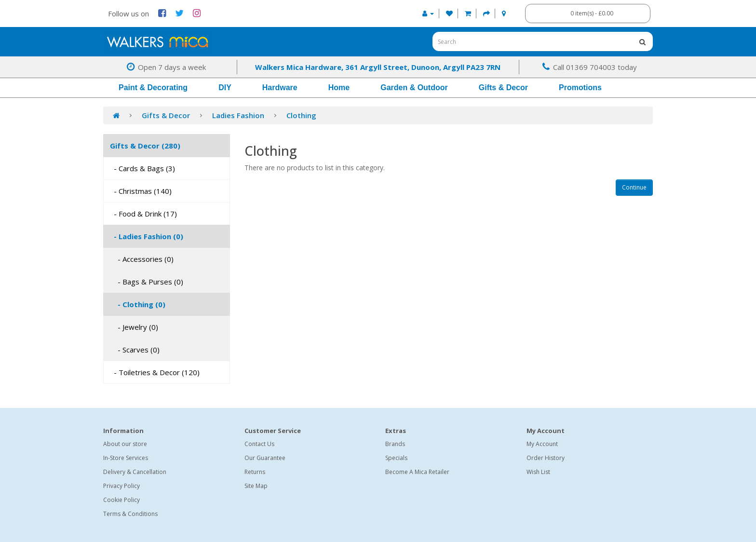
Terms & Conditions (130, 514)
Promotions (580, 88)
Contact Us (259, 444)
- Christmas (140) (141, 191)
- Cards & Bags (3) (142, 168)
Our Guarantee (265, 458)
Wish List (538, 472)
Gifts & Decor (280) (145, 146)
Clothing (301, 115)
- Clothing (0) (138, 304)
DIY (225, 88)
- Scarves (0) (135, 350)
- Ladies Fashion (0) (147, 236)
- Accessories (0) (142, 259)
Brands (395, 444)
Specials (396, 458)
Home (339, 88)
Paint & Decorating (153, 88)
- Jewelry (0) (134, 327)
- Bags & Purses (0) (147, 282)
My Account (542, 444)
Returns (255, 472)
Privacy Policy (121, 486)
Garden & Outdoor (414, 88)
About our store (125, 444)
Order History (546, 458)
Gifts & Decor (503, 88)
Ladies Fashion (238, 115)
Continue (634, 187)
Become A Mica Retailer (417, 472)
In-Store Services (126, 458)
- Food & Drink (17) (143, 214)
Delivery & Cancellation (135, 472)
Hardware (280, 88)
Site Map (256, 486)
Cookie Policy (121, 500)
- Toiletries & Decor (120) (155, 372)
